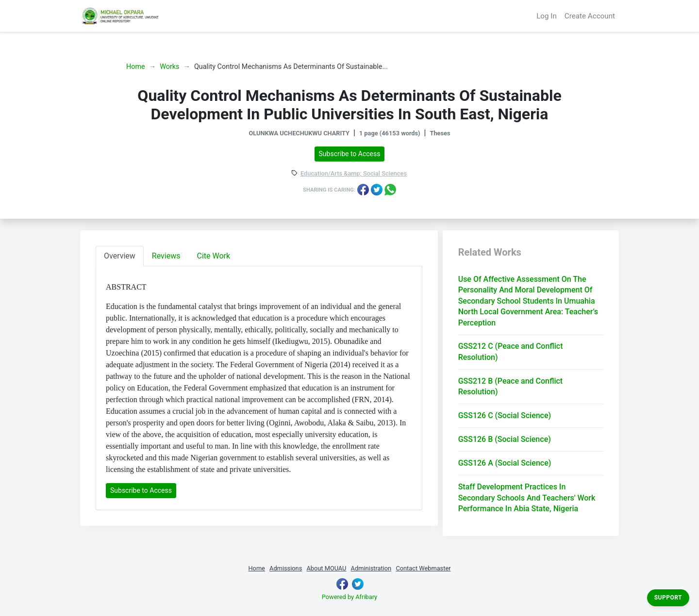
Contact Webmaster (423, 568)
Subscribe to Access (350, 154)
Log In (547, 16)
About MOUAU (326, 568)
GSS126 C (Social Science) (505, 415)
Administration (371, 568)
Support (668, 598)
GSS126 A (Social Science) (505, 463)
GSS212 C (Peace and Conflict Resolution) (511, 351)
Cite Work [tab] (214, 256)
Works (169, 67)
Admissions (286, 568)
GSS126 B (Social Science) (505, 439)
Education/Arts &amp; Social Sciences (354, 174)
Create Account (590, 16)
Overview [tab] (120, 256)
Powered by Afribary (349, 597)
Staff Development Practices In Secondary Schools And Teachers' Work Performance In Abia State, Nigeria (527, 498)
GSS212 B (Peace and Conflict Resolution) (511, 386)
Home (136, 67)
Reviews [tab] (166, 256)
